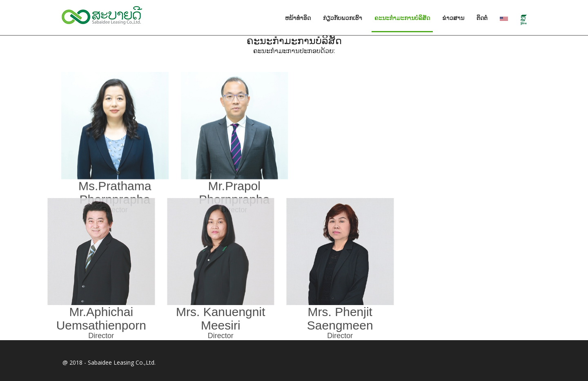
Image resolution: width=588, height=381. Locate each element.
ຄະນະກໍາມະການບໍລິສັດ (405, 18)
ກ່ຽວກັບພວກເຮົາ (343, 18)
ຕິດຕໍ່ (482, 18)
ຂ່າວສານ (453, 18)
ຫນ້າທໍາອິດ (298, 18)
